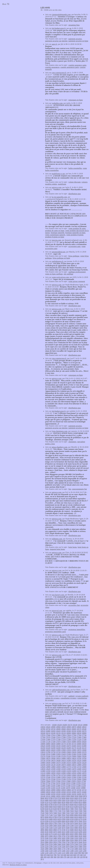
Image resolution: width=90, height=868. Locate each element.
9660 (68, 798)
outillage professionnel (77, 272)
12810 (48, 775)
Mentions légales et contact (18, 865)
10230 (74, 794)
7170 (47, 815)
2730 (68, 842)
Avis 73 (6, 4)
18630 (69, 729)
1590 (42, 851)
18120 (63, 733)
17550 (69, 737)
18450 (53, 731)
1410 (68, 851)
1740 (68, 849)
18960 (58, 727)
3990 (76, 834)
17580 (63, 737)
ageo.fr (54, 44)
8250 (80, 807)
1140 (59, 853)
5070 (63, 828)
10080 (53, 796)
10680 (43, 792)
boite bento (73, 547)
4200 (47, 834)
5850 (47, 823)
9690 (63, 798)
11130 (58, 788)
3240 (42, 840)
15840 (84, 750)
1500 (55, 851)
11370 (63, 786)
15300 (84, 754)
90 (84, 857)
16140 (79, 748)
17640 (53, 737)
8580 (80, 805)
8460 (51, 807)
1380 (72, 851)
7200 (42, 815)
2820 (55, 842)
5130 (55, 828)
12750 (58, 775)
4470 (55, 832)
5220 (42, 828)
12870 (84, 773)
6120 (55, 821)
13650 (43, 769)
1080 (67, 853)
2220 (47, 847)
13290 (58, 771)
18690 (58, 729)
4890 (42, 830)
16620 (43, 746)
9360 (63, 800)
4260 (84, 832)
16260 (58, 748)
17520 (74, 737)
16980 (74, 742)
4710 (68, 830)
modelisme (62, 184)
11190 (48, 788)
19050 (43, 727)
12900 (79, 773)
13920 (43, 767)
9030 (63, 803)
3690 (72, 836)
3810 (55, 836)
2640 (80, 842)
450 (45, 857)
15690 (63, 752)
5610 (80, 823)
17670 (48, 737)
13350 (48, 771)
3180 (51, 840)
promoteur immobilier (77, 630)
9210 (84, 800)
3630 (80, 836)
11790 (84, 782)
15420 (63, 754)
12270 (48, 779)
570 (78, 855)
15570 (84, 752)
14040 (69, 765)
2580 (42, 844)
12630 (79, 775)
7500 (47, 813)
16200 (69, 748)
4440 (59, 832)
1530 (51, 851)
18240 (43, 733)
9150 (47, 803)
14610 (63, 761)
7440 (55, 813)
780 (55, 855)
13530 (63, 769)
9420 (55, 800)
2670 (76, 842)
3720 (68, 836)
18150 (58, 733)
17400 (48, 740)
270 (65, 857)
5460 (55, 826)
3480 (55, 838)
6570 (84, 817)
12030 (43, 782)
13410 (84, 769)
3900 (42, 836)
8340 (68, 807)
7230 (84, 813)
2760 (63, 842)
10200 (79, 794)
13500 (69, 769)
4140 (55, 834)
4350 (72, 832)
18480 (48, 731)
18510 (43, 731)
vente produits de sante (77, 228)
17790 (74, 735)
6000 (72, 821)
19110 (80, 725)
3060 (68, 840)
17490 (79, 737)
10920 (48, 790)
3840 (51, 836)
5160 (51, 828)
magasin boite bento (57, 549)
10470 (79, 792)
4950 (80, 828)
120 (81, 857)
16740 (69, 744)
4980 (76, 828)
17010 (69, 742)
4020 (72, 834)
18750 (48, 729)
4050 (68, 834)
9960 (72, 796)
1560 (47, 851)
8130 (51, 809)
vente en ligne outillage (54, 274)
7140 (51, 815)
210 (71, 857)
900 (42, 855)
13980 (79, 765)
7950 (76, 809)
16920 (84, 742)
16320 (48, 748)
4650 (76, 830)
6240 (84, 819)
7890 (84, 809)
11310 (73, 786)
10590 (58, 792)
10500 (74, 792)
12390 (74, 777)
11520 (83, 784)
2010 (76, 847)
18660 (63, 729)
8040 (63, 809)
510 (84, 855)
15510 (48, 754)
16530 (58, 746)
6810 (51, 817)
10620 (53, 792)
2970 (80, 840)
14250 (79, 763)
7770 (55, 811)
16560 (53, 746)
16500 (63, 746)
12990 (63, 773)
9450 (51, 800)
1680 (76, 849)
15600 (79, 752)
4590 (84, 830)
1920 (42, 849)
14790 (79, 758)
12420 (69, 777)
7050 (63, 815)
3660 (76, 836)
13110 (43, 773)
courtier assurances (52, 67)
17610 (58, 737)
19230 (59, 725)
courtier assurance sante (77, 65)
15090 (74, 756)
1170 (55, 853)
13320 (53, 771)
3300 (80, 838)
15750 (53, 752)
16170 (74, 748)
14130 (53, 765)
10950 (43, 790)
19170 (70, 725)
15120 (69, 756)
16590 (48, 746)
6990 (72, 815)
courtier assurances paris (70, 67)
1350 (76, 851)
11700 (53, 784)
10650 (48, 792)
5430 (59, 826)
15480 (53, 754)
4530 (47, 832)
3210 (47, 840)
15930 (69, 750)
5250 (84, 826)
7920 (80, 809)
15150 (63, 756)
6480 (51, 819)
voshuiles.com (57, 103)
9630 (72, 798)
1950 (84, 847)
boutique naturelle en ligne (75, 233)
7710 (63, 811)
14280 (74, 763)
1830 (55, 849)
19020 (48, 727)
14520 (79, 761)
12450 (63, 777)
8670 (68, 805)
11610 (68, 784)
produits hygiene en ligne (55, 237)
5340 (72, 826)
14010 (74, 765)
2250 (42, 847)
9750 (55, 798)
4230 (42, 834)
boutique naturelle (58, 233)
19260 (54, 725)
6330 (72, 819)
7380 (63, 813)
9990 (68, 796)
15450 (58, 754)
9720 (59, 798)
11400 (58, 786)
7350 (68, 813)
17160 (43, 742)
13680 (84, 767)
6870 (42, 817)
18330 (74, 731)
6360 (68, 819)
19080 (85, 725)
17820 (69, 735)
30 (41, 859)
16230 (63, 748)
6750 (59, 817)
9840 (42, 798)
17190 (84, 740)
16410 (79, 746)
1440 (63, 851)
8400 (59, 807)
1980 (80, 847)
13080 (48, 773)
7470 (51, 813)
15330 (79, 754)
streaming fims (74, 25)
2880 (47, 842)
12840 (43, 775)
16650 (84, 744)
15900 (74, 750)
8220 (84, 807)
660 (68, 855)
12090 (79, 779)
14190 (43, 765)
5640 (76, 823)
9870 (85, 796)
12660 (74, 775)
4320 (76, 832)
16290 (53, 748)
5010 (72, 828)
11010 (78, 788)
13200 (74, 771)
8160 (47, 809)
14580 (69, 761)
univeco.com (57, 187)
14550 (74, 761)
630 (71, 855)
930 (86, 853)
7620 (76, 811)
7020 (68, 815)
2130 (59, 847)
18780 (43, 729)
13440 (79, 769)
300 (62, 857)
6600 (80, 817)
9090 (55, 803)
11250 (83, 786)
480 (42, 857)
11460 (48, 786)
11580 (73, 784)
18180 (53, 733)
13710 (79, 767)
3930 (84, 834)
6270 (80, 819)
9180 (42, 803)
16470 (69, 746)
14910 (58, 758)
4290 (80, 832)
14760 (84, 758)
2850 (51, 842)
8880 (84, 803)
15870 (79, 750)
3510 (51, 838)
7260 (80, 813)
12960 (68, 773)
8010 (68, 809)
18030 (79, 733)
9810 (47, 798)
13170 (79, 771)
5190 (47, 828)
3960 (80, 834)
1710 (72, 849)
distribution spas (75, 194)
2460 (59, 844)
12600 (84, 775)
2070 (68, 847)
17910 (53, 735)
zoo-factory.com (58, 595)
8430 (55, 807)
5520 (47, 826)
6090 (59, 821)
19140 (75, 725)
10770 (74, 790)
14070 (63, 765)
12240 (53, 779)
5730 (63, 823)
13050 (53, 773)
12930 (74, 773)
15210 (53, 756)
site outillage (68, 274)
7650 (72, 811)
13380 (43, 771)
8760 (55, 805)
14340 (63, 763)
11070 (68, 788)
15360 (74, 754)
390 (52, 857)
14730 (43, 761)
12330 (84, 777)
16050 (48, 750)
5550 (42, 826)
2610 (84, 842)
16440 (74, 746)
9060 (59, 803)
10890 (53, 790)
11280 (78, 786)
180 (75, 857)
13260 (63, 771)
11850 (73, 782)
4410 (63, 832)
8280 (76, 807)
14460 (43, 763)
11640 (63, 784)
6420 (59, 819)
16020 (53, 750)
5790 (55, 823)
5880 (42, 823)
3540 (47, 838)
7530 (42, 813)
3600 (84, 836)
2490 (55, 844)
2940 (84, 840)
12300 (43, 779)
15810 (43, 752)
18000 (84, 733)
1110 (63, 853)
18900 (69, 727)
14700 (48, 761)
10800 (69, 790)
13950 (84, 765)
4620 (80, 830)
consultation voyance (68, 698)
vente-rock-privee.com (60, 277)
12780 (53, 775)
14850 (69, 758)
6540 (42, 819)
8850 (42, 805)
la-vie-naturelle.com (59, 197)
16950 (79, 742)
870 (45, 855)
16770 (63, 744)
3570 (42, 838)
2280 (84, 844)
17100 (53, 742)
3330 (76, 838)
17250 (74, 740)
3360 (72, 838)
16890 (43, 744)
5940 (80, 821)
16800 (58, 744)
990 (80, 853)
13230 (69, 771)
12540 (48, 777)
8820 (47, 805)
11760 (43, 784)
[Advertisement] (20, 23)
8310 (72, 807)
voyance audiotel (82, 696)
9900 (81, 796)
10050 (58, 796)
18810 (84, 727)
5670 (72, 823)
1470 (59, 851)
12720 (63, 775)
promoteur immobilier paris (56, 632)
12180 (63, 779)
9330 (68, 800)
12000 (48, 782)
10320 (58, 794)
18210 (48, 733)
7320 (72, 813)
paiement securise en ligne (78, 41)
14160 (48, 765)
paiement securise (75, 39)
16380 (84, 746)
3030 (72, 840)
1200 (51, 853)
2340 (76, 844)
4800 (55, 830)
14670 (53, 761)
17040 (63, 742)
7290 (76, 813)
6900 (84, 815)
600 (75, 855)
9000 (68, 803)
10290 (63, 794)
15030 (84, 756)
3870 (47, 836)
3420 (63, 838)
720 (62, 855)
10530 (69, 792)
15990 (58, 750)
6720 (63, 817)
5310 (76, 826)
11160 (53, 788)
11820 (78, 782)
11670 (58, 784)
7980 (72, 809)
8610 (76, 805)
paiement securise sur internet (56, 41)
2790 (59, 842)
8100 (55, 809)
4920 (84, 828)
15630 (74, 752)
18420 (58, 731)
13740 (74, 767)
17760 (79, 735)
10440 (84, 792)
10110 (48, 796)
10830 (63, 790)
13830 (58, 767)
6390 (63, 819)
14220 (84, 763)
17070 (58, 742)
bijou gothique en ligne (61, 258)
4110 (59, 834)
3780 (59, 836)
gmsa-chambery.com (60, 447)
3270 (84, 838)
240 (68, 857)
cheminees (72, 442)
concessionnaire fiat (79, 489)
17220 (79, 740)
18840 (79, 727)
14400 (53, 763)
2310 (80, 844)
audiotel (72, 696)
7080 (59, 815)
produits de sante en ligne (55, 231)
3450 (59, 838)
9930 (76, 796)
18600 (74, 729)
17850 (63, 735)
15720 (58, 752)
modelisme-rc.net (58, 174)
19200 (65, 725)
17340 (58, 740)
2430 (63, 844)
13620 (48, 769)
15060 (79, 756)
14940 (53, 758)
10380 (48, 794)
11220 (43, 788)
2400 (68, 844)
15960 (63, 750)
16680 (79, 744)
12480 (58, 777)
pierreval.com (57, 611)
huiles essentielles (75, 168)
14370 (58, 763)
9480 (47, 800)
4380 (68, 832)
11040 (73, 788)
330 (58, 857)
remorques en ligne (76, 100)
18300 (79, 731)
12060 (84, 779)
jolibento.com (57, 539)
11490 (43, 786)
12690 (69, 775)
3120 (59, 840)
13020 (58, 773)
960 (83, 853)
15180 (58, 756)
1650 (80, 849)
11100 (63, 788)
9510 (42, 800)
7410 (59, 813)
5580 (84, 823)
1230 (47, 853)
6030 (68, 821)
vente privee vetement (77, 281)
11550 (78, 784)
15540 (43, 754)
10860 (58, 790)
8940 (76, 803)
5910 (84, 821)
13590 (53, 769)
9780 (51, 798)
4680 (72, 830)
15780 (48, 752)
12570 (43, 777)
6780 (55, 817)
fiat (70, 489)
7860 (42, 811)
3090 (63, 840)
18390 (63, 731)
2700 (72, 842)
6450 (55, 819)
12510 (53, 777)
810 (52, 855)
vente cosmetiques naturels (55, 235)
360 (55, 857)
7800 (51, 811)
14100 (58, 765)
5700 (68, 823)
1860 (51, 849)
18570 (79, 729)
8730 (59, 805)
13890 (48, 767)
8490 (47, 807)
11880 (68, 782)
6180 (47, 821)
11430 (53, 786)
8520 (42, 807)
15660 (69, 752)
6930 (80, 815)
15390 (69, 754)
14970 (48, 758)
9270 (76, 800)
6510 (47, 819)
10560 (63, 792)
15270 (43, 756)
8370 (63, 807)
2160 (55, 847)
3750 (63, 836)
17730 (84, 735)
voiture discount (75, 182)
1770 (63, 849)
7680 (68, 811)
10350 (53, 794)
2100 (63, 847)
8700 (63, 805)
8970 (72, 803)
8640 (72, 805)
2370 (72, 844)
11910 (63, 782)
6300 (76, 819)
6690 (68, 817)
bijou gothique (74, 256)
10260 (69, 794)
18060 (74, 733)
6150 (51, 821)
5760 (59, 823)
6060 (63, 821)
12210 (58, 779)
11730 (48, 784)
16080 (43, 750)
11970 (53, 782)
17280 (69, 740)
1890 (47, 849)
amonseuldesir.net (59, 252)
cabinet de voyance (52, 698)
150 (78, 857)
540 (81, 855)
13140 (84, 771)
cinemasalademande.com (61, 15)
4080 (63, 834)
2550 (47, 844)
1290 (84, 851)
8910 (80, 803)
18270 (84, 731)
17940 (48, 735)
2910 (42, 842)
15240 (48, 756)
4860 (47, 830)
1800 (59, 849)
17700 (43, 737)
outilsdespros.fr (58, 261)
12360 (79, 777)
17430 (43, 740)
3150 (55, 840)
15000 (43, 758)
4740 (63, 830)
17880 (58, 735)
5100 (59, 828)
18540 (84, 729)
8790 (51, 805)
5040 (68, 828)
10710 (84, 790)
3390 (68, 838)
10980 (83, 788)
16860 (48, 744)
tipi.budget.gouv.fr (59, 28)
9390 (59, 800)
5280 (80, 826)
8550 (84, 805)
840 (48, 855)
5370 (68, 826)
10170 (84, 794)
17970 (43, 735)
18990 (53, 727)
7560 (84, 811)
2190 (51, 847)
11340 (68, 786)
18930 (63, 727)
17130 (48, 742)
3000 (76, 840)
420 (48, 857)
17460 (84, 737)
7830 (47, 811)
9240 (80, 800)
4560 (42, 832)
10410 (43, 794)
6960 (76, 815)
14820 (74, 758)
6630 (76, 817)
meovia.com (56, 240)
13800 (63, 767)
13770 (69, 767)
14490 (84, 761)
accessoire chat (74, 605)
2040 (72, 847)
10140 (43, 796)
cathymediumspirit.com (61, 690)
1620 (84, 849)
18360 (69, 731)
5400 (63, 826)
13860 (53, 767)
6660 (72, 817)
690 (65, 855)
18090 (69, 733)
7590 (80, 811)
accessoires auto (75, 246)
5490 (51, 826)
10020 (63, 796)
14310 (69, 763)
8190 (42, 809)
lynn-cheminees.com (60, 431)
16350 (43, 748)
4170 (51, 834)
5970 (76, 821)
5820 (51, 823)
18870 (74, 727)
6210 (42, 821)
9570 (80, 798)
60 (86, 857)
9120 (51, 803)
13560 (58, 769)
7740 (59, 811)
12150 (69, 779)
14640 (58, 761)
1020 (76, 853)
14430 (48, 763)
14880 (63, 758)
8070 (59, 809)
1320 (80, 851)
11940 (58, 782)
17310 (63, 740)
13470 (74, 769)
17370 (53, 740)
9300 (72, 800)
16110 (84, 748)
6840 (47, 817)
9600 (76, 798)
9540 (84, 798)
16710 (74, 744)
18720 (53, 729)
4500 (51, 832)
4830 (51, 830)
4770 (59, 830)
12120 (74, 779)
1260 (42, 853)
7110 (55, 815)
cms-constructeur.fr (59, 73)
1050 (72, 853)
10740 (79, 790)
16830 (53, 744)
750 (58, 855)
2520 (51, 844)
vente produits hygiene (75, 235)
